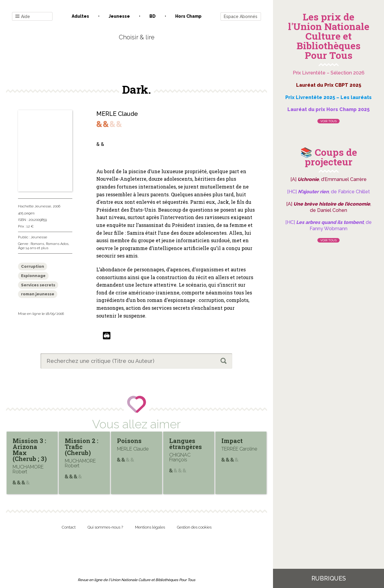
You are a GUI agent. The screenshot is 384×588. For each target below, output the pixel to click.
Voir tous (328, 121)
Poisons (129, 441)
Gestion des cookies (194, 527)
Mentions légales (150, 527)
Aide (23, 17)
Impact (232, 441)
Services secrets (38, 285)
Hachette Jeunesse (34, 206)
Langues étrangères (186, 444)
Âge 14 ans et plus (33, 248)
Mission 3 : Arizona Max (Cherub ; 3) (30, 450)
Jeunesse (119, 16)
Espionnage (33, 276)
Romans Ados (57, 244)
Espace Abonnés (241, 17)
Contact (69, 527)
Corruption (33, 266)
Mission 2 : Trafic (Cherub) (82, 447)
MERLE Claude (117, 114)
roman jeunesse (38, 294)
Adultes (80, 16)
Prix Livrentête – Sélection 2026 (329, 73)
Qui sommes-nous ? (105, 527)
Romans (37, 244)
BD (153, 16)
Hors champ (188, 16)
